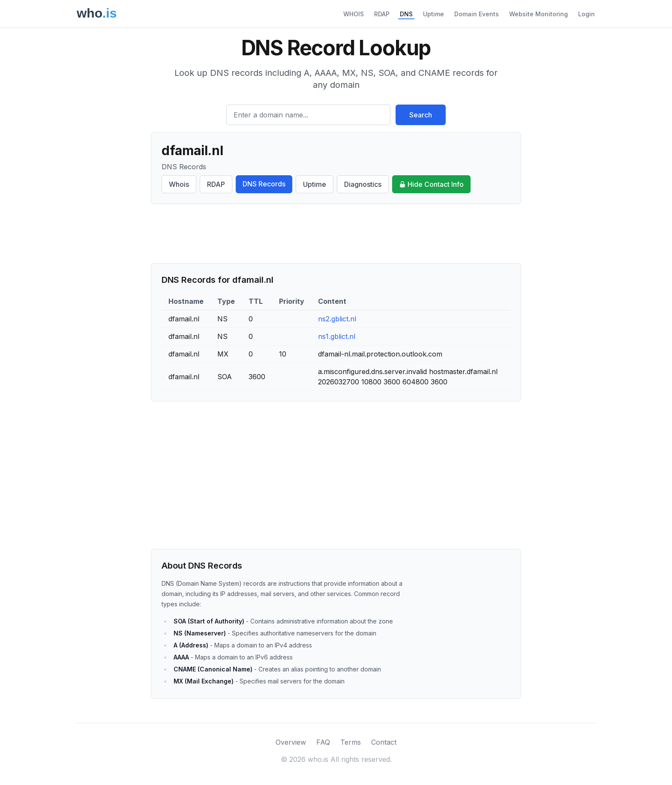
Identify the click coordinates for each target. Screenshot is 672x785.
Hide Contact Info (431, 184)
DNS (406, 14)
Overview (291, 742)
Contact (384, 742)
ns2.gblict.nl (337, 319)
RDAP (382, 14)
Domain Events (477, 14)
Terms (351, 742)
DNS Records (264, 184)
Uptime (433, 14)
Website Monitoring (538, 14)
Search (421, 115)
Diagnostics (363, 184)
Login (586, 14)
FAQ (323, 742)
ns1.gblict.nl (337, 336)
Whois (179, 184)
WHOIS (354, 14)
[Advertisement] (336, 234)
